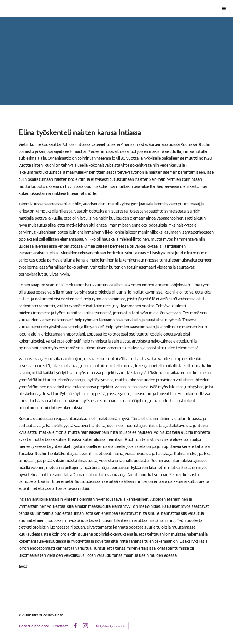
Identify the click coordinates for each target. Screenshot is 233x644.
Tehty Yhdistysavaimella (111, 626)
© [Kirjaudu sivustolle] (20, 615)
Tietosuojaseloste (34, 626)
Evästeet (60, 626)
